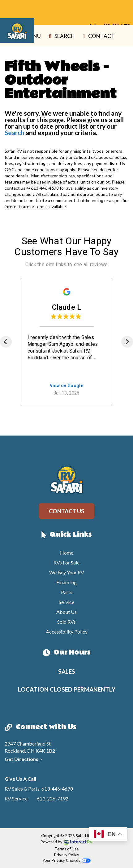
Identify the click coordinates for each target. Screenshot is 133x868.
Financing (66, 582)
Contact (98, 37)
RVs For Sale (66, 562)
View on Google (67, 386)
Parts (67, 592)
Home (67, 553)
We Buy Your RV (67, 572)
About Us (66, 612)
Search (60, 37)
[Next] (127, 342)
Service (66, 602)
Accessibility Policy (67, 632)
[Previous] (6, 342)
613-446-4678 (57, 789)
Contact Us (66, 511)
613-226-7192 (53, 798)
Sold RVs (66, 622)
